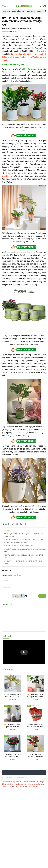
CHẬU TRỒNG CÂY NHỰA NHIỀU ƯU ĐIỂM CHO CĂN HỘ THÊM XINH (24, 556)
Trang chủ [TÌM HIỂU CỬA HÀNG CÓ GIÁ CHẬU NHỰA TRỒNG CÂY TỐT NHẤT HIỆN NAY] (6, 11)
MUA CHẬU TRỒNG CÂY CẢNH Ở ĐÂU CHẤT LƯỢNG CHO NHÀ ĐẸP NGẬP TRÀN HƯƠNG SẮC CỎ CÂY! (24, 541)
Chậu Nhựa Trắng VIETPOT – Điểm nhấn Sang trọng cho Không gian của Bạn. (35, 756)
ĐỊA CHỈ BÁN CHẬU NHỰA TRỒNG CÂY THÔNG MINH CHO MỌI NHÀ (24, 550)
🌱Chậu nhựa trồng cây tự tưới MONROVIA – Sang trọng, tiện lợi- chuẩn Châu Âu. (13, 696)
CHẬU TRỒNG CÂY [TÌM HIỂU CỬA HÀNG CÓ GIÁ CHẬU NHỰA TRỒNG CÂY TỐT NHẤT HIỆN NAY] (18, 11)
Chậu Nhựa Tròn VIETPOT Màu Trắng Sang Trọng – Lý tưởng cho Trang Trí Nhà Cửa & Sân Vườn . (13, 756)
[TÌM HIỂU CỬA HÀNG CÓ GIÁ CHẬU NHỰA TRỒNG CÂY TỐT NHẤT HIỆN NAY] (24, 6)
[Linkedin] (17, 524)
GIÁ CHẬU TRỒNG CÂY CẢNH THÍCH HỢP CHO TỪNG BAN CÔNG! (23, 562)
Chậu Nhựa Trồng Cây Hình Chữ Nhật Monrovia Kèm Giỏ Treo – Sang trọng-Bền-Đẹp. (35, 726)
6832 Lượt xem (26, 29)
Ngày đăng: (6, 29)
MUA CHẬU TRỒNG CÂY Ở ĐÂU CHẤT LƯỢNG (18, 546)
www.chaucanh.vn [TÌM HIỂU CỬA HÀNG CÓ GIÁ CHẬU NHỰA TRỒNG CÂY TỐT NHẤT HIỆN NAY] (38, 358)
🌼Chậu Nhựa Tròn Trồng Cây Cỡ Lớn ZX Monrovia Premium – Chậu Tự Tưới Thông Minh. (13, 726)
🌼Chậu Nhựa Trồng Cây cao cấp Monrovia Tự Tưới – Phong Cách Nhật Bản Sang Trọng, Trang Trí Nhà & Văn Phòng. (35, 696)
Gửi (42, 596)
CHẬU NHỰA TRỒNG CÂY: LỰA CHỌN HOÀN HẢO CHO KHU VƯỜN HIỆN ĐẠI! (23, 535)
